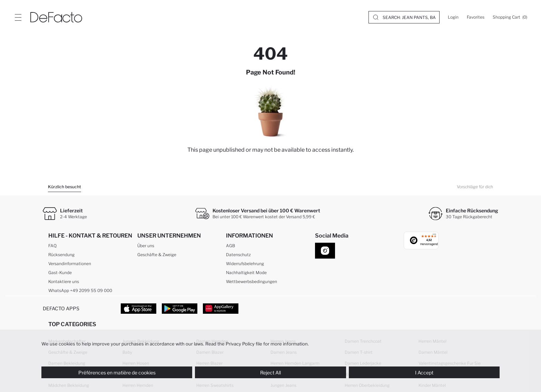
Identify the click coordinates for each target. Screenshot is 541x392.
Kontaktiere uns (64, 282)
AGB (230, 246)
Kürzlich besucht (65, 187)
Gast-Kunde (60, 273)
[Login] (453, 17)
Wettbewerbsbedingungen (252, 282)
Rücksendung (61, 255)
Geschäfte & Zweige (157, 255)
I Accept (424, 373)
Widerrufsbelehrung (245, 264)
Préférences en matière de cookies (117, 373)
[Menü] (434, 236)
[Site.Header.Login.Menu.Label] (18, 17)
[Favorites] (476, 17)
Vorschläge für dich (475, 187)
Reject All (270, 373)
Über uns (146, 246)
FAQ (52, 246)
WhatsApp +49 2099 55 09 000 (80, 290)
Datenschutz (238, 255)
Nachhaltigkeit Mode (246, 273)
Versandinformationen (70, 264)
